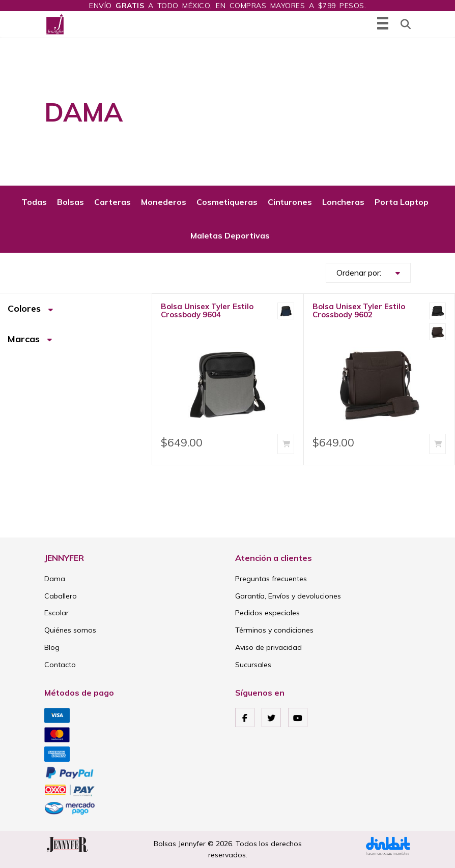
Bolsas (70, 202)
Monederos (164, 202)
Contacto (60, 665)
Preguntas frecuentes (271, 579)
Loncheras (343, 202)
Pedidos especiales (267, 613)
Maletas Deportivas (230, 235)
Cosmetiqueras (227, 202)
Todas (34, 202)
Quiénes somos (70, 630)
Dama (55, 579)
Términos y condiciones (274, 630)
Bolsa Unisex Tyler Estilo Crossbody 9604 (207, 310)
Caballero (61, 596)
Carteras (112, 202)
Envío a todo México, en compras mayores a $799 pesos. (227, 6)
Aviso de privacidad (268, 647)
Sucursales (253, 665)
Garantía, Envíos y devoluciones (288, 596)
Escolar (56, 613)
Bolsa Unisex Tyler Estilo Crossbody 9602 (359, 310)
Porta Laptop (402, 202)
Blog (52, 647)
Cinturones (290, 202)
